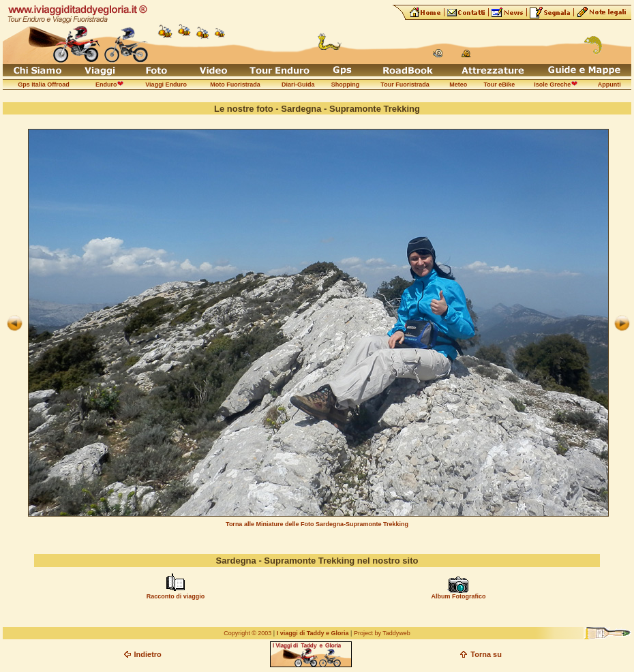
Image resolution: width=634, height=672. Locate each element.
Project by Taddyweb (382, 633)
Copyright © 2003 (247, 633)
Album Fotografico (458, 596)
